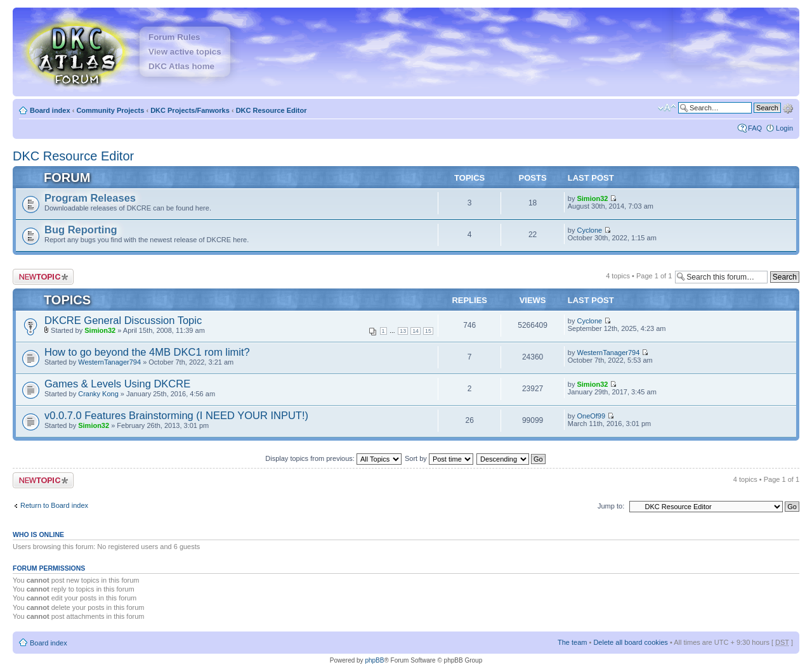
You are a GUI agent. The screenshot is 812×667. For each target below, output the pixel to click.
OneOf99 (591, 416)
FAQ (755, 128)
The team (572, 642)
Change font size (667, 108)
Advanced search (788, 107)
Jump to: (611, 506)
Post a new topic (43, 277)
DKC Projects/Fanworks (190, 110)
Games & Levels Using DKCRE (117, 384)
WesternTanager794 (109, 362)
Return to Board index (54, 505)
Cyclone (589, 230)
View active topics (185, 52)
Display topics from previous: (333, 458)
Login (784, 128)
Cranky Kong (98, 394)
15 (428, 331)
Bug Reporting (81, 230)
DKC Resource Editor (272, 110)
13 (403, 331)
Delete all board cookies (630, 642)
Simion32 (592, 198)
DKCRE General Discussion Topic (123, 320)
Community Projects (110, 110)
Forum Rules (174, 37)
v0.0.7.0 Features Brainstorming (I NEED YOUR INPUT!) (176, 415)
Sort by (439, 458)
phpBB (374, 660)
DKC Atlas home (181, 66)
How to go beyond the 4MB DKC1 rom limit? (147, 352)
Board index (50, 110)
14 (416, 331)
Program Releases (90, 198)
